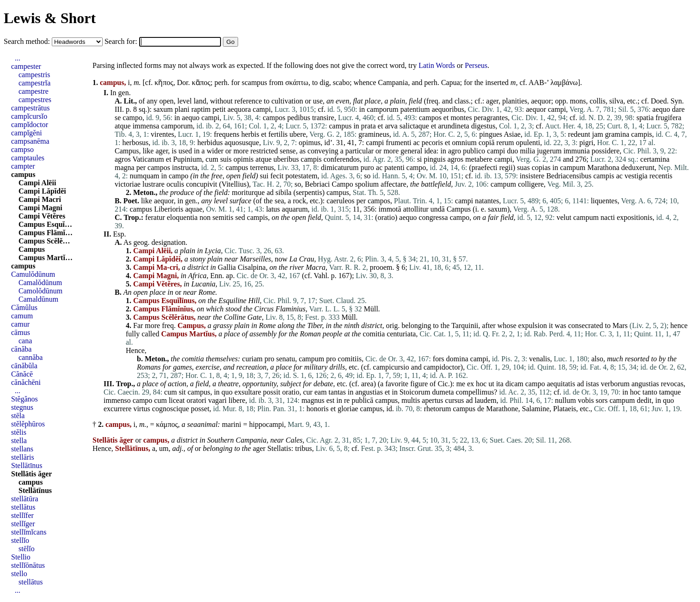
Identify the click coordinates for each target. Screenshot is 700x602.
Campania (393, 82)
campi (262, 109)
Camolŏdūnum (40, 291)
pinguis (435, 159)
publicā (362, 400)
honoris (318, 409)
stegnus (22, 407)
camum (22, 316)
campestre (34, 91)
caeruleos (340, 201)
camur (20, 324)
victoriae (128, 184)
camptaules (28, 158)
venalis (539, 359)
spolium (367, 184)
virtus (141, 409)
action (177, 384)
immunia (577, 151)
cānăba (21, 349)
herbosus (135, 143)
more (241, 151)
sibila (284, 192)
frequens (227, 134)
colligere (531, 184)
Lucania (203, 284)
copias (541, 167)
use (318, 101)
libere (237, 400)
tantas (337, 392)
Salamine (536, 409)
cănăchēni (26, 382)
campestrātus (31, 108)
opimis (244, 159)
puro (367, 167)
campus (341, 126)
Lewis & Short (50, 18)
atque (123, 126)
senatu (286, 359)
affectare (393, 184)
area (367, 384)
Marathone (502, 409)
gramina (617, 134)
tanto (650, 392)
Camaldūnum (38, 299)
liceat (177, 400)
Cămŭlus (24, 307)
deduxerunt (638, 167)
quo (227, 392)
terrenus (262, 167)
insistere (532, 176)
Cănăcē (22, 374)
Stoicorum (415, 392)
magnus (313, 400)
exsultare (248, 392)
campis (642, 134)
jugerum (549, 151)
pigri (586, 143)
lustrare (154, 184)
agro (454, 151)
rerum (505, 143)
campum (573, 167)
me (461, 384)
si (420, 159)
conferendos (342, 159)
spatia (645, 118)
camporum (382, 109)
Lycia (213, 251)
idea (430, 151)
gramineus (374, 134)
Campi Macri (40, 199)
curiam (252, 359)
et (446, 118)
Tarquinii (465, 325)
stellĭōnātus (28, 565)
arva (391, 126)
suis (226, 159)
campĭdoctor (30, 125)
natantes (487, 201)
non (205, 217)
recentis (661, 176)
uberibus (286, 159)
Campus (127, 151)
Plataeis (565, 409)
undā (438, 209)
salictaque (414, 126)
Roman (310, 334)
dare (678, 109)
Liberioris (169, 209)
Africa (197, 276)
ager (492, 101)
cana (25, 341)
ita (500, 384)
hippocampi (267, 424)
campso (22, 149)
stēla (18, 416)
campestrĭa (34, 83)
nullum (565, 400)
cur (308, 392)
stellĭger (23, 524)
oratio (386, 217)
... (18, 58)
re (347, 400)
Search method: (28, 41)
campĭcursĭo (29, 116)
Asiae (512, 134)
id (327, 143)
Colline (235, 317)
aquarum (295, 209)
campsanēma (30, 141)
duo (512, 151)
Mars (620, 325)
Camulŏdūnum (33, 274)
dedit (644, 400)
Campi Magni (40, 208)
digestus (483, 126)
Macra (316, 267)
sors (602, 400)
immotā (390, 209)
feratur (155, 217)
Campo (343, 184)
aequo (661, 109)
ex (470, 384)
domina (457, 359)
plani (182, 109)
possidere (606, 151)
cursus (455, 400)
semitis (223, 217)
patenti (394, 167)
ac (417, 143)
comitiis (350, 359)
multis (411, 400)
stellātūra (25, 499)
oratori (197, 400)
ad (270, 192)
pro (269, 359)
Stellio (21, 557)
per (141, 167)
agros (123, 159)
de (481, 409)
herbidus (210, 143)
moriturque (249, 192)
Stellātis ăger (31, 474)
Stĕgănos (25, 399)
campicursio (391, 367)
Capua (451, 82)
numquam (144, 176)
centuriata (401, 334)
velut (564, 217)
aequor (541, 101)
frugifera (669, 118)
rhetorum (438, 409)
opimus (310, 143)
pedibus (299, 118)
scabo (341, 82)
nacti (608, 217)
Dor (183, 82)
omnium (464, 143)
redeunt (579, 134)
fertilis (278, 134)
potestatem (301, 176)
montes (461, 118)
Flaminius (291, 309)
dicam (514, 384)
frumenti (399, 143)
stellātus (23, 507)
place (373, 101)
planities (515, 101)
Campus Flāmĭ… (46, 233)
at (347, 334)
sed (240, 217)
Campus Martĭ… (46, 258)
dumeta (443, 392)
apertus (432, 400)
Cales (294, 440)
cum (212, 159)
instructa (185, 167)
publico (474, 151)
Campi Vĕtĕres (42, 216)
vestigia (636, 176)
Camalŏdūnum (40, 283)
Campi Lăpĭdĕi (42, 191)
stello (19, 574)
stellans (22, 449)
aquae (193, 209)
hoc (481, 384)
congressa (433, 217)
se (118, 118)
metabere (479, 159)
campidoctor (442, 367)
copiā (487, 143)
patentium (415, 109)
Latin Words (437, 65)
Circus (264, 309)
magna (125, 167)
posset (200, 409)
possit (272, 392)
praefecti (485, 167)
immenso (117, 400)
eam (321, 392)
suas (523, 167)
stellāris (23, 457)
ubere (298, 134)
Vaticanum (148, 159)
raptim (201, 109)
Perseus (476, 65)
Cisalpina (252, 267)
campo (132, 118)
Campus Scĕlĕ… (44, 241)
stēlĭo (27, 549)
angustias (645, 384)
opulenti (528, 143)
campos (274, 118)
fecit (277, 176)
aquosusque (242, 143)
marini (232, 424)
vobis (586, 400)
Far (138, 325)
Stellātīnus (27, 465)
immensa (146, 126)
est (331, 400)
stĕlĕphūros (28, 424)
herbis (250, 134)
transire (323, 118)
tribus (303, 448)
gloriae (348, 409)
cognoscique (171, 409)
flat (358, 101)
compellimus (475, 392)
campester (26, 66)
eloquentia (182, 217)
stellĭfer (22, 515)
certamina (655, 159)
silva (616, 101)
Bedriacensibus (569, 176)
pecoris (432, 143)
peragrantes (491, 118)
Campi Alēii (37, 183)
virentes (163, 134)
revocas (672, 384)
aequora (239, 109)
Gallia (227, 267)
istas (592, 384)
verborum (615, 384)
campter (23, 166)
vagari (217, 400)
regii (506, 167)
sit (182, 392)
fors (439, 359)
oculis (175, 184)
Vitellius (234, 184)
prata (368, 126)
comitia (374, 334)
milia (527, 151)
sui (264, 176)
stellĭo (20, 540)
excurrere (117, 409)
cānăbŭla (24, 366)
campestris (34, 75)
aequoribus (448, 109)
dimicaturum (340, 167)
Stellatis (279, 448)
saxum (163, 109)
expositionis (635, 217)
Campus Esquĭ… (45, 224)
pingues (491, 134)
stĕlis (19, 432)
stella (19, 441)
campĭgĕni (27, 133)
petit (219, 109)
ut (491, 384)
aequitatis (561, 384)
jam (598, 134)
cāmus (21, 332)
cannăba (31, 357)
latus (273, 209)
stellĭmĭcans (29, 532)
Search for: (122, 41)
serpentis (309, 192)
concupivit (202, 184)
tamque (670, 392)
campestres (35, 100)
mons (578, 101)
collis (598, 101)
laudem (486, 400)
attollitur (416, 209)
